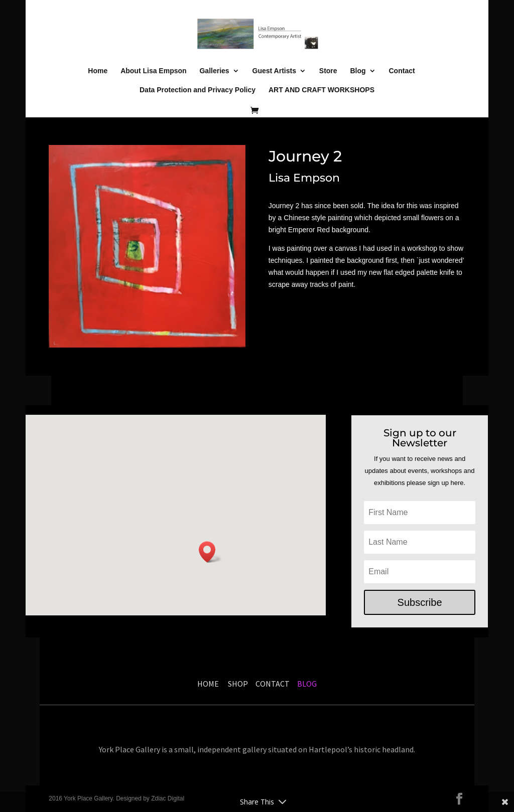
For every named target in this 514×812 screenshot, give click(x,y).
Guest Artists (274, 71)
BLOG (306, 684)
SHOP (239, 684)
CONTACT (273, 684)
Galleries (214, 71)
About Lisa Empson (153, 71)
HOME (208, 684)
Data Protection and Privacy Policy (198, 90)
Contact (402, 71)
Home (98, 71)
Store (328, 71)
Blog (358, 71)
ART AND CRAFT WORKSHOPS (322, 90)
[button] (210, 552)
